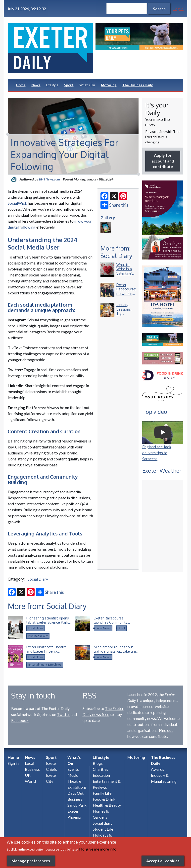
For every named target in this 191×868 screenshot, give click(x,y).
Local (29, 763)
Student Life (103, 829)
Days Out (75, 793)
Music (73, 775)
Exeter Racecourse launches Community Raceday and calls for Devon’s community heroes (116, 625)
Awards (158, 769)
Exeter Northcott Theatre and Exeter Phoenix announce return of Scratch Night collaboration (48, 654)
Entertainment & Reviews (45, 664)
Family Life (102, 793)
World (30, 781)
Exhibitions (77, 787)
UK (28, 775)
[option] (139, 37)
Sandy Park (77, 805)
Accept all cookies (163, 861)
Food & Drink (104, 799)
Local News (36, 628)
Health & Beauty (107, 805)
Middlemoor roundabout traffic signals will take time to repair (116, 651)
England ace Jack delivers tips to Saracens (157, 453)
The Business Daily (138, 85)
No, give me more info (98, 849)
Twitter (63, 714)
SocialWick (17, 203)
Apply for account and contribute (163, 161)
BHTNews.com (49, 179)
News (36, 85)
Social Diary (38, 579)
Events (73, 769)
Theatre (74, 781)
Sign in (13, 763)
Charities (100, 769)
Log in (178, 9)
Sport (69, 85)
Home (21, 85)
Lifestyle (52, 85)
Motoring (109, 85)
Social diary (103, 823)
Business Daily (38, 636)
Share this (114, 205)
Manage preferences (31, 861)
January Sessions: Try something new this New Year (125, 316)
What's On (87, 85)
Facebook (20, 720)
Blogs (98, 763)
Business (32, 769)
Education (101, 775)
